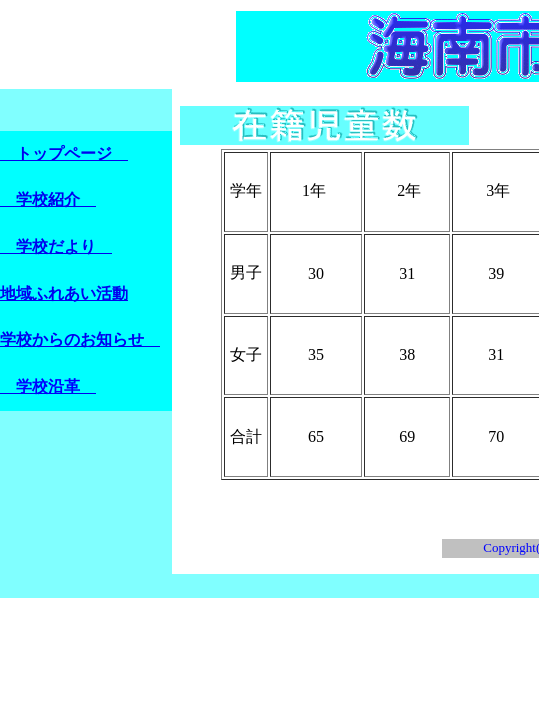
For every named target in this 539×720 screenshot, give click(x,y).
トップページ (64, 153)
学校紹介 (48, 199)
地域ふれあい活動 (64, 293)
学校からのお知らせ (80, 339)
